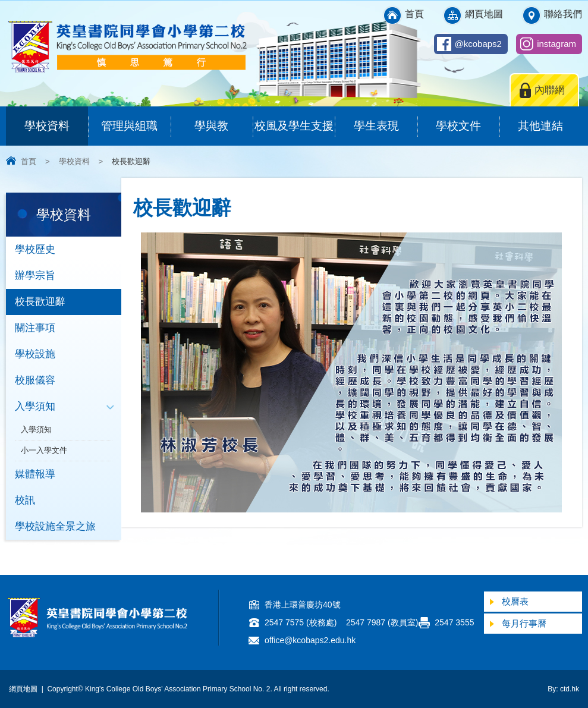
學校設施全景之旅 (55, 526)
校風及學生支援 (295, 119)
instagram (556, 44)
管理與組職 (136, 119)
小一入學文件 (44, 450)
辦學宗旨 (35, 276)
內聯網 (550, 90)
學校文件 (468, 119)
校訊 (25, 500)
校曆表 (515, 601)
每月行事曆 (524, 623)
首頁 (414, 14)
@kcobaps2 (478, 44)
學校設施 (35, 354)
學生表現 (386, 119)
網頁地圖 (484, 14)
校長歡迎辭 (40, 302)
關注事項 (35, 328)
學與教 (224, 119)
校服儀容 (35, 380)
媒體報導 (35, 474)
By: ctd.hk (563, 689)
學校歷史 (35, 249)
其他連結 (550, 119)
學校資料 (56, 119)
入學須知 (35, 406)
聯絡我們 (563, 14)
